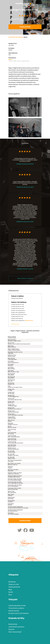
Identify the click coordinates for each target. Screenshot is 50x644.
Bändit (11, 592)
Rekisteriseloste (14, 611)
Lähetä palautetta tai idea (17, 606)
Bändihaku (12, 582)
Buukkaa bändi (25, 27)
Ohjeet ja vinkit (14, 584)
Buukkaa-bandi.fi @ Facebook (18, 613)
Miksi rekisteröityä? (15, 632)
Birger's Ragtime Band (17, 37)
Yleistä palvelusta (14, 587)
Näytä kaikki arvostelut (25, 278)
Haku (10, 37)
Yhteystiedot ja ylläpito (16, 608)
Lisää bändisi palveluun (16, 627)
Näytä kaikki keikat (15, 324)
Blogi (10, 589)
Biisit (10, 595)
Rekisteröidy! (13, 624)
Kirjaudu (11, 629)
